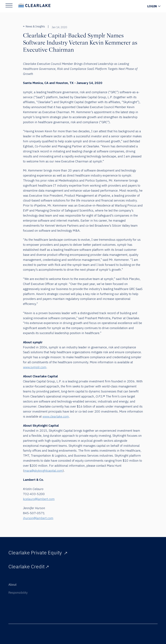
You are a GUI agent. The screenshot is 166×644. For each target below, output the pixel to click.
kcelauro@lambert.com (39, 499)
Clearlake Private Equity (38, 552)
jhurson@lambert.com (38, 518)
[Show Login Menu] (154, 6)
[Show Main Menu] (9, 5)
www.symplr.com (35, 367)
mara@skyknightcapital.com (43, 470)
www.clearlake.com (56, 416)
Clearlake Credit (29, 568)
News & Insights (34, 27)
